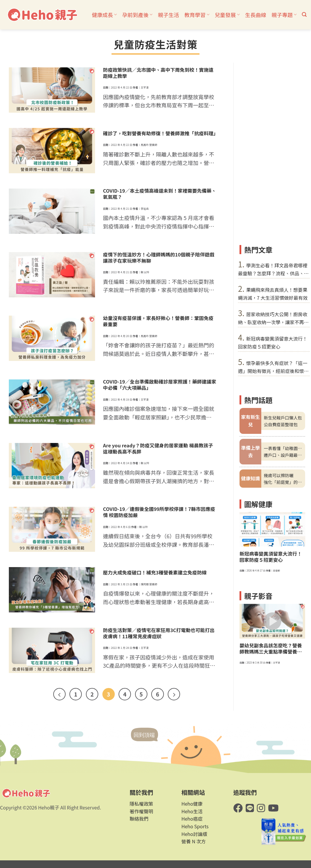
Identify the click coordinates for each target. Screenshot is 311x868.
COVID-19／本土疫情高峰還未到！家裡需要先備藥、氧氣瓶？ (160, 194)
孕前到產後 (137, 15)
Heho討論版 (194, 834)
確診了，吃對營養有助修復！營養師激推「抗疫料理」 (160, 133)
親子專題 (284, 15)
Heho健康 (192, 804)
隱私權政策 (141, 804)
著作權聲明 (141, 811)
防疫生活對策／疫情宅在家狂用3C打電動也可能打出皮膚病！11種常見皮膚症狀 (159, 633)
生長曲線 (256, 15)
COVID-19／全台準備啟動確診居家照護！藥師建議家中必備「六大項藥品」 (160, 385)
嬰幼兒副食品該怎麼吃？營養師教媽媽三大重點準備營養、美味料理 (271, 649)
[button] (304, 15)
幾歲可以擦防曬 (278, 475)
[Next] (174, 694)
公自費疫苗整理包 (281, 424)
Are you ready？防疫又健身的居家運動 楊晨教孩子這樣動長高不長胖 (158, 449)
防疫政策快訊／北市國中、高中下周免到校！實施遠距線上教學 (158, 73)
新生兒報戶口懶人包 (283, 418)
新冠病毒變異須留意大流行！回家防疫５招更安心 (271, 557)
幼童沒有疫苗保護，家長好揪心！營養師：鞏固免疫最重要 (158, 321)
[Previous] (59, 694)
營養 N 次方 (194, 841)
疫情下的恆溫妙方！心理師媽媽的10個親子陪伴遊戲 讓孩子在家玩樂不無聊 (159, 258)
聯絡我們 (139, 819)
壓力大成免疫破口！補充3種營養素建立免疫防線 (155, 573)
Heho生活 (192, 811)
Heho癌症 (192, 819)
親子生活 (168, 15)
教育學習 (197, 15)
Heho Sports (195, 826)
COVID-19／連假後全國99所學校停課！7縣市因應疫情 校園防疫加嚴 (159, 512)
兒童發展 (227, 15)
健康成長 (104, 15)
